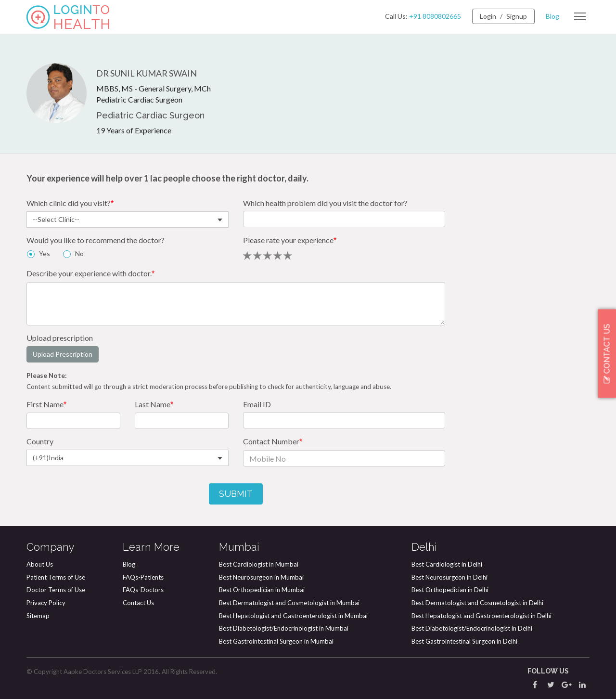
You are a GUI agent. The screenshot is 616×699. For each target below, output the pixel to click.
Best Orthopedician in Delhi (450, 590)
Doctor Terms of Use (56, 590)
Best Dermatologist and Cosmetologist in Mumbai (289, 603)
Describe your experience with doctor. (90, 273)
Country (40, 441)
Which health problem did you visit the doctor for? (325, 203)
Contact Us (138, 603)
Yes (44, 253)
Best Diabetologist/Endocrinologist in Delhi (472, 628)
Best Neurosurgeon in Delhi (449, 577)
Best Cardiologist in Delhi (447, 564)
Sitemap (38, 616)
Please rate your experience (290, 240)
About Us (40, 564)
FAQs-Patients (143, 577)
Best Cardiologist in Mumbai (259, 564)
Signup (517, 16)
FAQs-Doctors (143, 590)
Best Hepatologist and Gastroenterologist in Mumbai (293, 616)
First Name (46, 404)
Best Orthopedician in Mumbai (262, 590)
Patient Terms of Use (56, 577)
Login (488, 16)
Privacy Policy (46, 603)
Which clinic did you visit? (70, 203)
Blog (552, 16)
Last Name (154, 404)
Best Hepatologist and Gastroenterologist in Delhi (481, 616)
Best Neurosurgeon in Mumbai (261, 577)
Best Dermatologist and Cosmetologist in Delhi (477, 603)
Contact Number (273, 441)
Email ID (257, 404)
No (79, 253)
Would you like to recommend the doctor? (96, 240)
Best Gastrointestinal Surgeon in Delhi (464, 641)
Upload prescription (60, 338)
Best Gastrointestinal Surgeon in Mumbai (276, 641)
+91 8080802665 (435, 16)
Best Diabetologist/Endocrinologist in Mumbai (284, 628)
